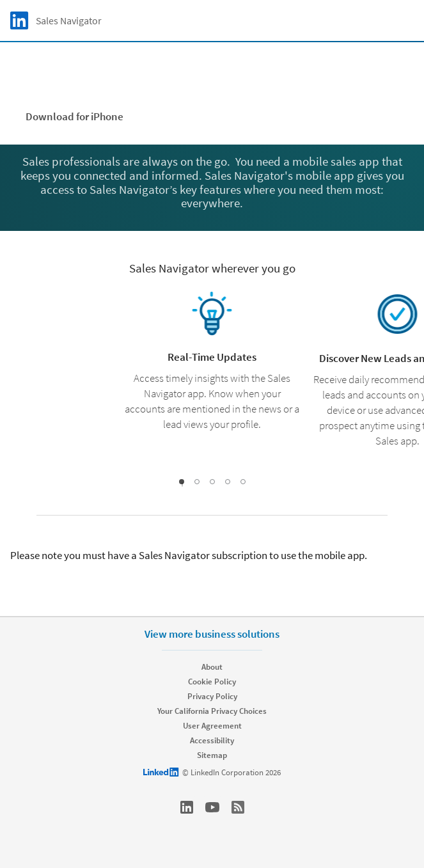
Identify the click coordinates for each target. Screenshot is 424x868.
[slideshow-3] (212, 482)
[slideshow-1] (182, 484)
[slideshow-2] (197, 482)
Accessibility (212, 740)
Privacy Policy (212, 696)
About (212, 667)
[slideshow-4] (228, 482)
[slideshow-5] (243, 482)
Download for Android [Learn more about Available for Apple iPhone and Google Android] (210, 116)
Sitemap (212, 755)
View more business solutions (212, 634)
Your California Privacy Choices (212, 711)
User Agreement (212, 726)
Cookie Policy (212, 682)
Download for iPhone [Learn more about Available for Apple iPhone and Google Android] (75, 116)
